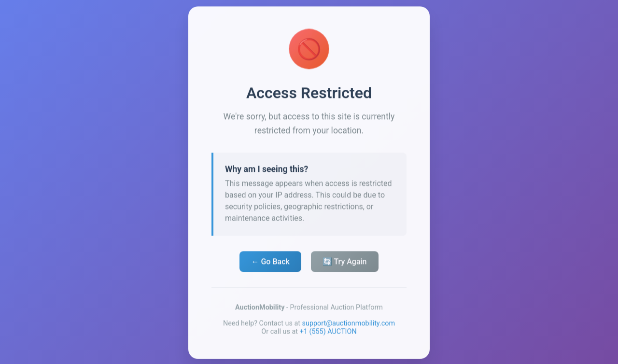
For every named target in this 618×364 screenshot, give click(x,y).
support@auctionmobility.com (349, 325)
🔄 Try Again (345, 263)
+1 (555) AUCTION (328, 333)
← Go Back (270, 263)
